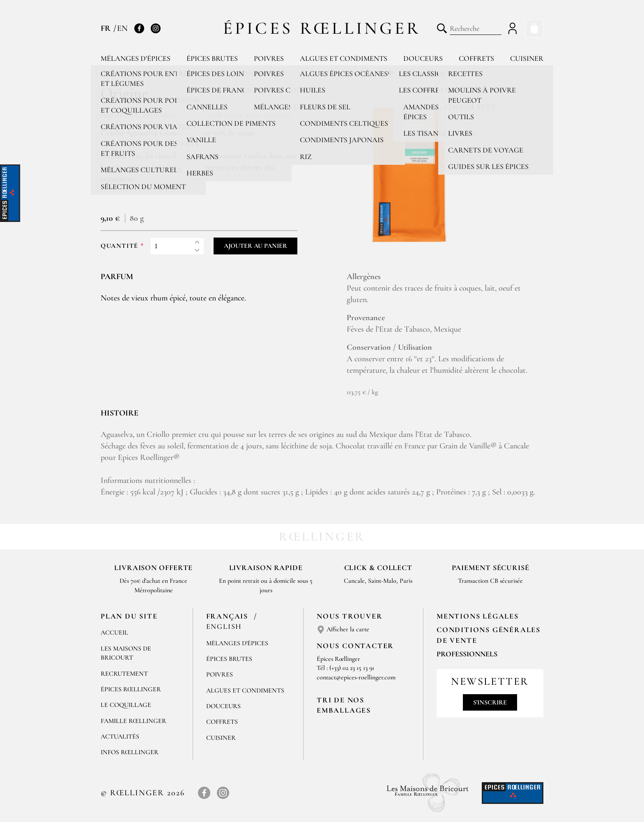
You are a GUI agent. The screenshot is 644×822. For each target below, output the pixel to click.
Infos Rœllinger (130, 752)
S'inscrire (490, 702)
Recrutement (124, 674)
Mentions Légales (478, 616)
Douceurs (423, 58)
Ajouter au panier (255, 246)
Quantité (120, 246)
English (224, 626)
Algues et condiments (344, 58)
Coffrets (476, 58)
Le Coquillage (126, 705)
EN (122, 28)
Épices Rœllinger (322, 28)
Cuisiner (527, 58)
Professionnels (467, 654)
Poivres (269, 58)
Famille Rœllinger (133, 721)
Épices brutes (212, 58)
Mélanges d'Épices (237, 643)
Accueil (114, 633)
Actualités (120, 737)
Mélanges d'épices (136, 58)
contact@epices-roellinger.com (356, 677)
